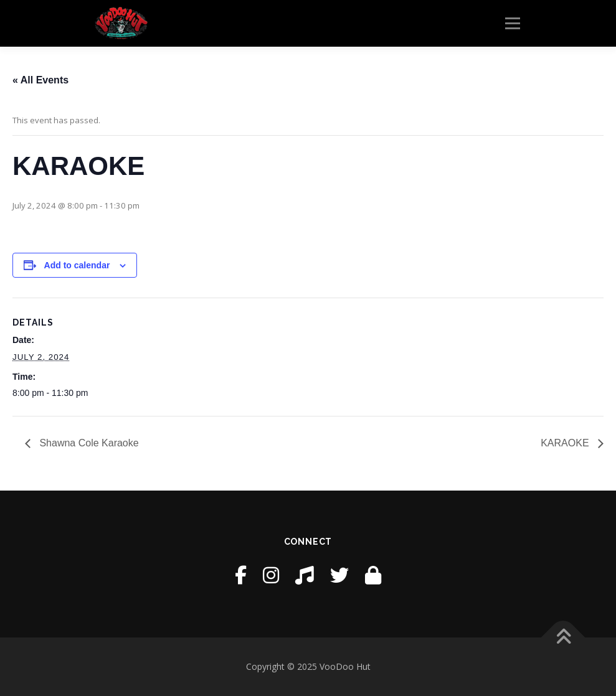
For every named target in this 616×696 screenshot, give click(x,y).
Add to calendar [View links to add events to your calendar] (77, 265)
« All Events (40, 80)
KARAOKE (566, 443)
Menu (512, 23)
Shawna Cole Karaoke (88, 443)
